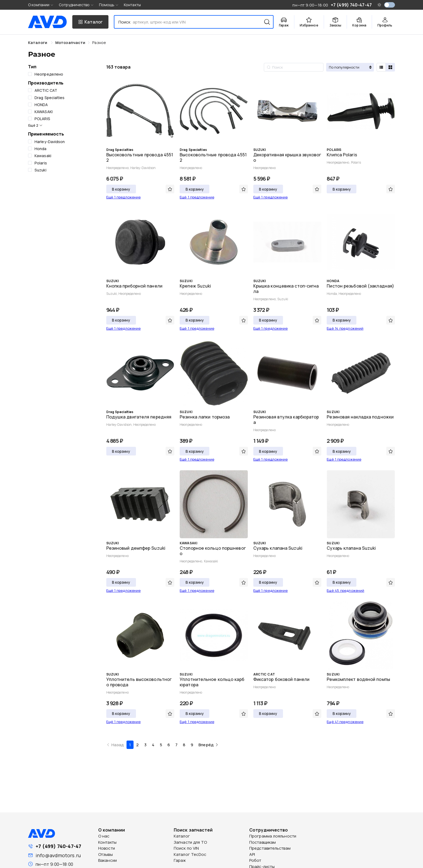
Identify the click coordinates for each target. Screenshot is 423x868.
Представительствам (270, 848)
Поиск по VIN (186, 848)
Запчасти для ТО (190, 842)
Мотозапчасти (70, 43)
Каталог (182, 836)
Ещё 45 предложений (345, 590)
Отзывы (105, 854)
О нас (104, 836)
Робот (255, 860)
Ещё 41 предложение (345, 722)
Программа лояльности (273, 836)
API (252, 854)
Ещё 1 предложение (124, 197)
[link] (70, 43)
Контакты (132, 5)
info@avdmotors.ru (58, 855)
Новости (107, 848)
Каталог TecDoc (190, 854)
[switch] (390, 5)
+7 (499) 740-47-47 (58, 846)
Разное (99, 43)
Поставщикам (262, 842)
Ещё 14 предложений (345, 328)
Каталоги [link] (38, 43)
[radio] (381, 67)
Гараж (180, 860)
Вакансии (108, 860)
